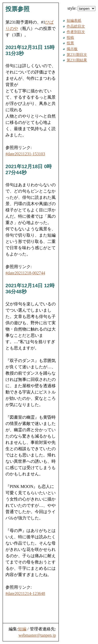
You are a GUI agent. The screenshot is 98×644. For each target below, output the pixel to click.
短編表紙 (74, 20)
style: (81, 8)
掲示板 (72, 49)
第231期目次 (77, 55)
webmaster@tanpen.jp (37, 635)
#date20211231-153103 (25, 154)
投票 (70, 43)
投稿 (70, 38)
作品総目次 (76, 26)
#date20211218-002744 (25, 273)
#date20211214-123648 (25, 594)
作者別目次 (76, 32)
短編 (22, 629)
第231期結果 (77, 60)
